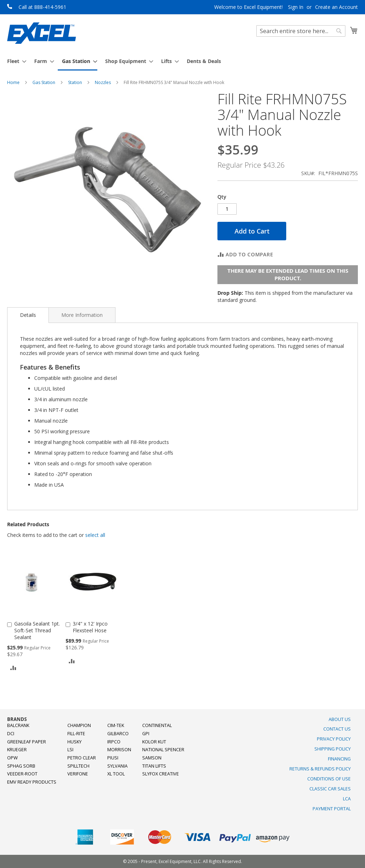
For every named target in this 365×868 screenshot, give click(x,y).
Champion (79, 725)
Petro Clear (82, 758)
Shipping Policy (333, 749)
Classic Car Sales (330, 789)
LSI (70, 750)
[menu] (182, 62)
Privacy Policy (334, 739)
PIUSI (113, 758)
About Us (340, 719)
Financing (339, 759)
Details (28, 315)
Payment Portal (332, 809)
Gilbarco (118, 734)
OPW (12, 758)
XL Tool (116, 774)
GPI (146, 734)
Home (13, 82)
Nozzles (103, 82)
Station (75, 82)
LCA (347, 799)
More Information (82, 315)
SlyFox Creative (161, 774)
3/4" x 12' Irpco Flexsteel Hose (90, 627)
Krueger (17, 750)
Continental (157, 725)
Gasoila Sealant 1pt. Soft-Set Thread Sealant (37, 630)
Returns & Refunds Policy (320, 769)
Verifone (78, 774)
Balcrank (18, 725)
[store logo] (42, 33)
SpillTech (78, 766)
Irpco (114, 742)
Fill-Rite (76, 734)
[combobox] (301, 31)
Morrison (119, 750)
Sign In (296, 7)
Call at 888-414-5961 (42, 7)
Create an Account (336, 7)
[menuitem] (15, 61)
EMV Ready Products (32, 782)
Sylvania (117, 766)
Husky (74, 742)
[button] (13, 667)
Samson (152, 758)
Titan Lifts (154, 766)
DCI (11, 734)
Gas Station (44, 82)
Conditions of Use (329, 779)
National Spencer (163, 750)
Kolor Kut (154, 742)
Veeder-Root (22, 774)
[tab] (28, 315)
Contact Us (337, 729)
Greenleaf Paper (27, 742)
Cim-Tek (116, 725)
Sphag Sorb (21, 766)
